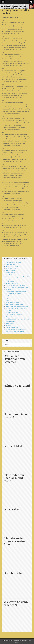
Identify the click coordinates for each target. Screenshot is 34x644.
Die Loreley (11, 510)
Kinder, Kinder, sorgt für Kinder (14, 304)
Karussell (8, 325)
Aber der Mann (10, 317)
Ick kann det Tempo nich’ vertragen (15, 285)
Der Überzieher (10, 281)
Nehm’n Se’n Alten (11, 269)
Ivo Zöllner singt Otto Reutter (19, 641)
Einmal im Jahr (10, 323)
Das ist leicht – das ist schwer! (14, 315)
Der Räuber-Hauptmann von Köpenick (14, 359)
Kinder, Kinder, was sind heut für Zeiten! (17, 306)
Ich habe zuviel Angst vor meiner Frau (16, 330)
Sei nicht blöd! (10, 275)
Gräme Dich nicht (10, 264)
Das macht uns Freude (12, 327)
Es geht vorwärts (10, 271)
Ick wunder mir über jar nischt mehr (14, 478)
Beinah (8, 300)
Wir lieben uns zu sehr (12, 313)
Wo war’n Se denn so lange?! (16, 603)
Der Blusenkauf (10, 296)
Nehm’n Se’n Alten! (17, 386)
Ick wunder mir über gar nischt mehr (16, 292)
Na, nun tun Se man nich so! (17, 416)
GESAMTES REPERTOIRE (13, 262)
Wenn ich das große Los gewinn (15, 332)
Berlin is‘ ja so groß (11, 273)
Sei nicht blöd (13, 446)
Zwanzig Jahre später (12, 283)
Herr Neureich (9, 290)
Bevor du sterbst (10, 321)
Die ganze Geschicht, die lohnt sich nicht (17, 287)
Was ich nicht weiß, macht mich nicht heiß (17, 319)
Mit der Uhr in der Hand (12, 302)
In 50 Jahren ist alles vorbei (13, 294)
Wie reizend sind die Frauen (13, 266)
